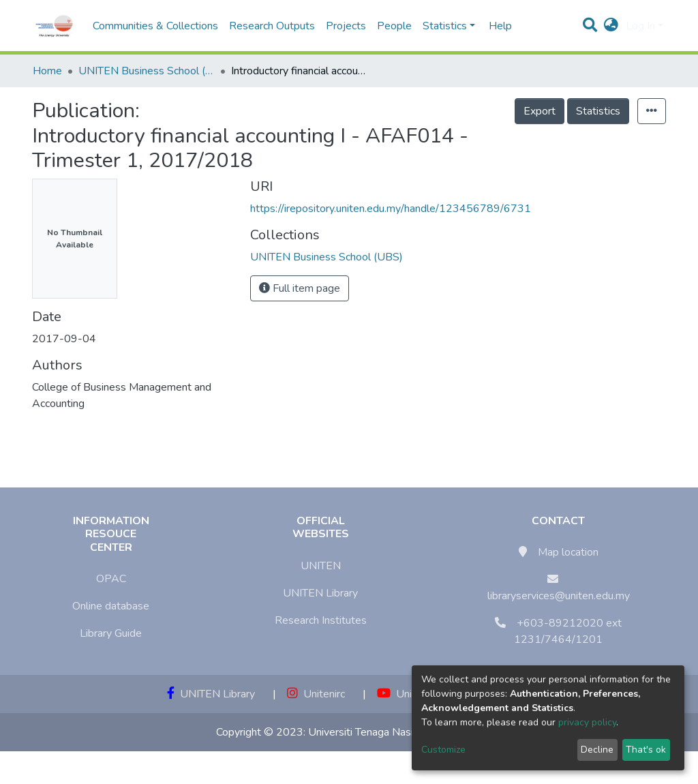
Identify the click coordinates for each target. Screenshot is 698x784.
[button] (611, 26)
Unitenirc (316, 694)
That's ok (646, 750)
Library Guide (111, 633)
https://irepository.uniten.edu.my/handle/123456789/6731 (391, 209)
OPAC (111, 579)
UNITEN (321, 566)
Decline (597, 750)
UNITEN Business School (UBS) (147, 71)
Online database (111, 606)
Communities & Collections (155, 26)
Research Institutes (321, 620)
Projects (346, 26)
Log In (640, 26)
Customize (443, 750)
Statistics (598, 111)
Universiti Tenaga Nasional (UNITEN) (395, 732)
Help (496, 26)
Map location (568, 552)
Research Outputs (272, 26)
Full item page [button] (300, 288)
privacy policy (587, 722)
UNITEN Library (320, 593)
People (394, 26)
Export (540, 111)
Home (47, 71)
